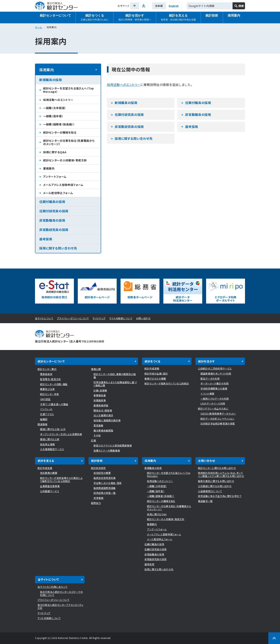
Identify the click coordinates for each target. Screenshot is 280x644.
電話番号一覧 (205, 501)
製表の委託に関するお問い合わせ (216, 481)
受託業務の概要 (49, 473)
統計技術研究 (98, 468)
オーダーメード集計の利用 (215, 383)
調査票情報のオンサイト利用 (216, 373)
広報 (93, 440)
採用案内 (234, 15)
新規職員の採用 (126, 103)
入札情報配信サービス (52, 449)
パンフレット (46, 409)
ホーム (38, 27)
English (174, 6)
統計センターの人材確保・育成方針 (65, 160)
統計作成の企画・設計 (156, 373)
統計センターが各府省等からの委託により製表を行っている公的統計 (61, 479)
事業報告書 (100, 395)
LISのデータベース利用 (213, 403)
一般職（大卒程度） (55, 108)
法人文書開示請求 (103, 415)
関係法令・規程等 (103, 410)
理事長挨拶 (46, 374)
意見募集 (98, 425)
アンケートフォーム (55, 177)
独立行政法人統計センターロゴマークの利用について (62, 593)
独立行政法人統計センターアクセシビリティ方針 (60, 606)
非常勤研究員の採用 (129, 127)
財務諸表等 (100, 400)
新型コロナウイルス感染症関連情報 (113, 445)
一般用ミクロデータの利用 (215, 399)
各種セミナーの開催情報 (107, 450)
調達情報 (42, 424)
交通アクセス (47, 414)
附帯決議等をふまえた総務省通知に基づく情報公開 (115, 384)
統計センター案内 (47, 369)
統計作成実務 (152, 368)
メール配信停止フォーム (58, 193)
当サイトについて (44, 318)
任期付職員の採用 (198, 103)
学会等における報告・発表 (108, 483)
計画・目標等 (100, 390)
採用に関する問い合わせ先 (134, 138)
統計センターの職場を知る (60, 132)
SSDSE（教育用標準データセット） (218, 413)
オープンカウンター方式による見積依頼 (61, 434)
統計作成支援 (45, 468)
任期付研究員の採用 (129, 115)
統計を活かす (135, 18)
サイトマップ (99, 318)
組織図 (44, 419)
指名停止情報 (47, 444)
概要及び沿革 (47, 389)
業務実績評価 (101, 405)
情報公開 (96, 369)
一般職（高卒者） (53, 116)
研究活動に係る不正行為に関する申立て (220, 496)
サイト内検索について (121, 318)
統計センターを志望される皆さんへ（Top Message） (69, 90)
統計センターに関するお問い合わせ (217, 468)
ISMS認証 (45, 399)
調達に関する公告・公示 (53, 429)
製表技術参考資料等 (105, 478)
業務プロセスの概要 (155, 378)
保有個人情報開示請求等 (107, 420)
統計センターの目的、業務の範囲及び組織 (115, 376)
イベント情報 (207, 393)
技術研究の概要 (102, 473)
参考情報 (98, 498)
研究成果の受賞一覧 (105, 493)
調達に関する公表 (50, 439)
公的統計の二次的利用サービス (215, 368)
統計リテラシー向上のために (213, 408)
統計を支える (178, 18)
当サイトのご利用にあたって (52, 587)
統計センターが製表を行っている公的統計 (167, 383)
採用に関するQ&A (55, 152)
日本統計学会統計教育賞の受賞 (218, 423)
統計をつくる (95, 18)
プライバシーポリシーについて (73, 318)
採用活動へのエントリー (124, 85)
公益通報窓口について (210, 491)
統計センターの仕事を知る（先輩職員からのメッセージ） (69, 142)
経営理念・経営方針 (51, 379)
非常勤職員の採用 (198, 115)
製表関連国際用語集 (105, 488)
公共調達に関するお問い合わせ (215, 486)
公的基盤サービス (50, 491)
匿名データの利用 (210, 378)
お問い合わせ (143, 318)
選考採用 (192, 127)
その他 (97, 435)
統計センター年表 (49, 394)
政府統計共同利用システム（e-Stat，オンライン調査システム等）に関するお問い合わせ (221, 474)
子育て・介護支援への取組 (54, 404)
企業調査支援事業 (50, 486)
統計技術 (212, 15)
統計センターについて (55, 15)
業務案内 (49, 168)
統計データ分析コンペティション (217, 419)
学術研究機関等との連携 (214, 388)
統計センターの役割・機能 (54, 384)
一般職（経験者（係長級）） (59, 124)
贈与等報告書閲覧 (103, 430)
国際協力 (96, 503)
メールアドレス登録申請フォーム (63, 185)
